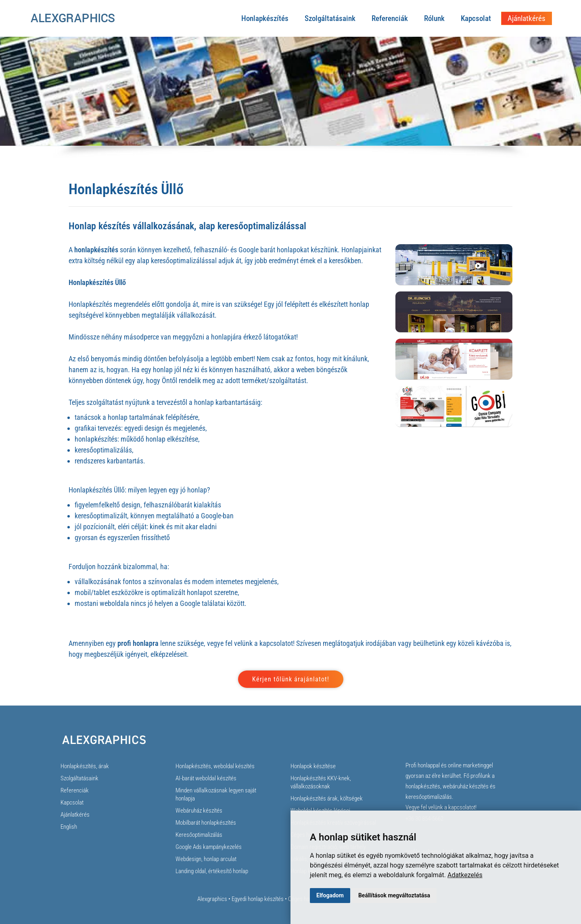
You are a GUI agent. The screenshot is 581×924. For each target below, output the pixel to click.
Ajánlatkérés (527, 18)
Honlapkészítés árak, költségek (327, 798)
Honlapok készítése (313, 766)
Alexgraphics (212, 899)
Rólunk (434, 18)
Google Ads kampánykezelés (209, 847)
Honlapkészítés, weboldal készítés (215, 766)
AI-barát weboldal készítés (206, 778)
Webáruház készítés (199, 811)
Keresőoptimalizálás (199, 835)
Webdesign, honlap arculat (206, 859)
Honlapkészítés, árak (85, 766)
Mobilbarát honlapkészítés (206, 823)
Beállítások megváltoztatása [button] (394, 895)
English (69, 827)
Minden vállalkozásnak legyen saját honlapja (216, 794)
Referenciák (390, 18)
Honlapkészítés (265, 18)
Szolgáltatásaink (330, 18)
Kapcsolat (476, 18)
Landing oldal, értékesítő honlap (212, 871)
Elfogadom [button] (330, 895)
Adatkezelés (465, 875)
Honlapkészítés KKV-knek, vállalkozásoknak (321, 782)
